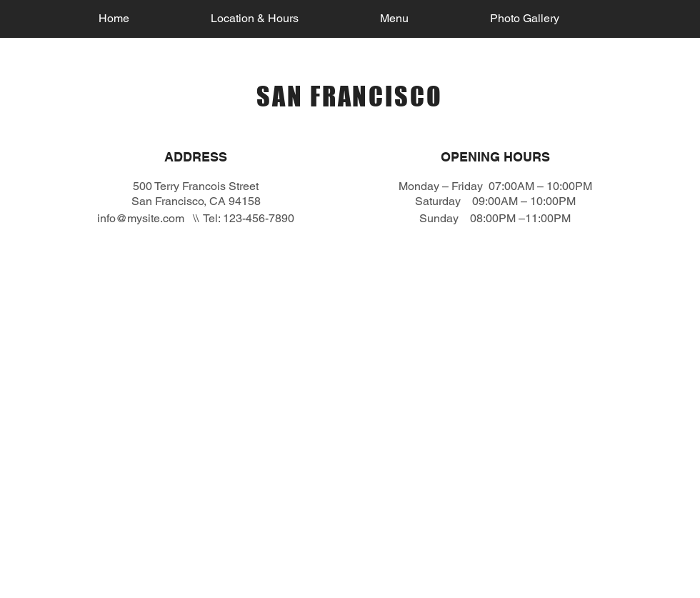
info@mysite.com (141, 218)
